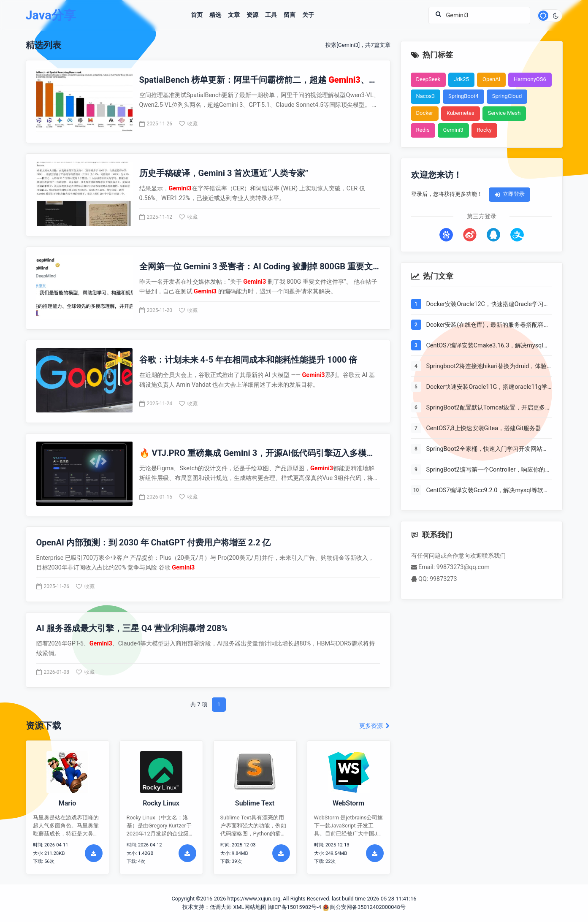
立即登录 (509, 194)
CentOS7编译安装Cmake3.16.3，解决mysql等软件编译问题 (488, 346)
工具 (271, 15)
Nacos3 (426, 96)
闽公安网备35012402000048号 (364, 907)
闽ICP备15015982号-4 (294, 907)
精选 (215, 15)
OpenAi (491, 79)
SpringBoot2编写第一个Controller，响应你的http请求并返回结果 (486, 470)
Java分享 (51, 15)
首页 (197, 15)
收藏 (188, 124)
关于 (308, 15)
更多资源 (375, 726)
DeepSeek (428, 79)
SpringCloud (507, 96)
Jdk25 (461, 79)
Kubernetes (461, 113)
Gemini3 (453, 130)
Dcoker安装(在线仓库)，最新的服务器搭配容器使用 (488, 325)
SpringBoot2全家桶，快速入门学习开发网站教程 (487, 450)
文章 (234, 15)
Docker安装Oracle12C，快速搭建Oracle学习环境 (488, 305)
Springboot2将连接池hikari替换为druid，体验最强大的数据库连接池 (487, 367)
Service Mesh (504, 113)
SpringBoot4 (463, 96)
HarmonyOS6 (530, 79)
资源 (252, 15)
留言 (290, 15)
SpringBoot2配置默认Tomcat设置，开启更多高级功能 (489, 408)
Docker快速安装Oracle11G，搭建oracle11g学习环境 (487, 388)
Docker (425, 113)
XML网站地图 (249, 907)
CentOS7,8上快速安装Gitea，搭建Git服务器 (484, 428)
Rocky (484, 130)
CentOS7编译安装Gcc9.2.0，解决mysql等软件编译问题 (488, 491)
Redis (423, 130)
